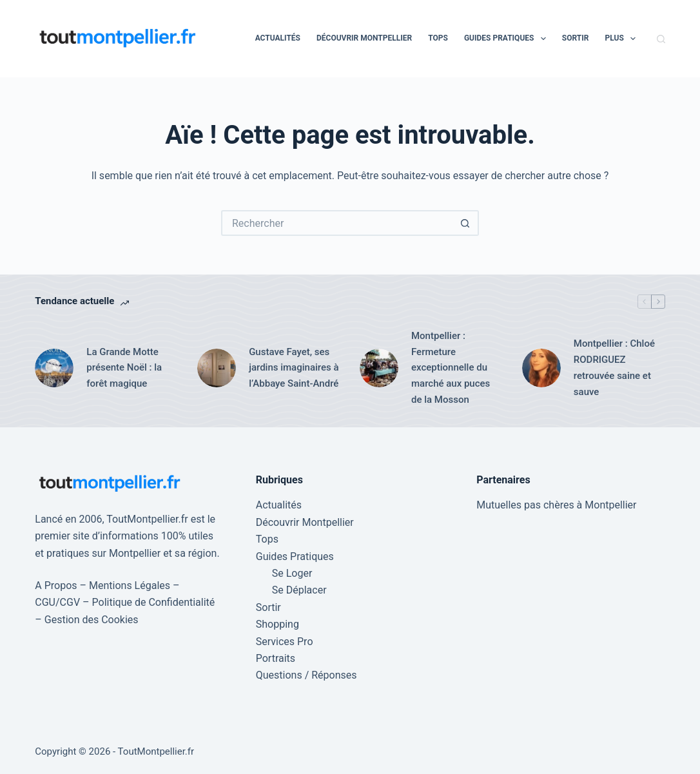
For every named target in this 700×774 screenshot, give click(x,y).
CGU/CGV (57, 602)
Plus (623, 39)
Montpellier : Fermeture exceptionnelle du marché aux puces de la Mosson (451, 368)
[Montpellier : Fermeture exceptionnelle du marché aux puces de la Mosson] (379, 368)
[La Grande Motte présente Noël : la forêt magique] (54, 368)
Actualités (278, 38)
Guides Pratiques (508, 39)
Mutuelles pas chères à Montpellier (556, 505)
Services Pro (285, 642)
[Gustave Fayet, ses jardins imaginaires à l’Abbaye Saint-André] (217, 368)
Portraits (276, 658)
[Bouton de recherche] (466, 223)
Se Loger (292, 573)
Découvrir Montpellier (364, 38)
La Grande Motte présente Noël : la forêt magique (124, 368)
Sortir (576, 38)
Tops (438, 38)
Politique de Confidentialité (154, 602)
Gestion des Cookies (92, 620)
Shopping (277, 624)
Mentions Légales (130, 585)
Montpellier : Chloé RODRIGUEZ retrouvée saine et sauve (614, 367)
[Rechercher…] (337, 223)
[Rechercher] (661, 39)
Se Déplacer (299, 590)
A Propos (56, 585)
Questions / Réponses (306, 675)
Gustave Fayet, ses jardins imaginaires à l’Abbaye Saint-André (294, 368)
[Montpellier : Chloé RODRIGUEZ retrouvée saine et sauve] (541, 368)
